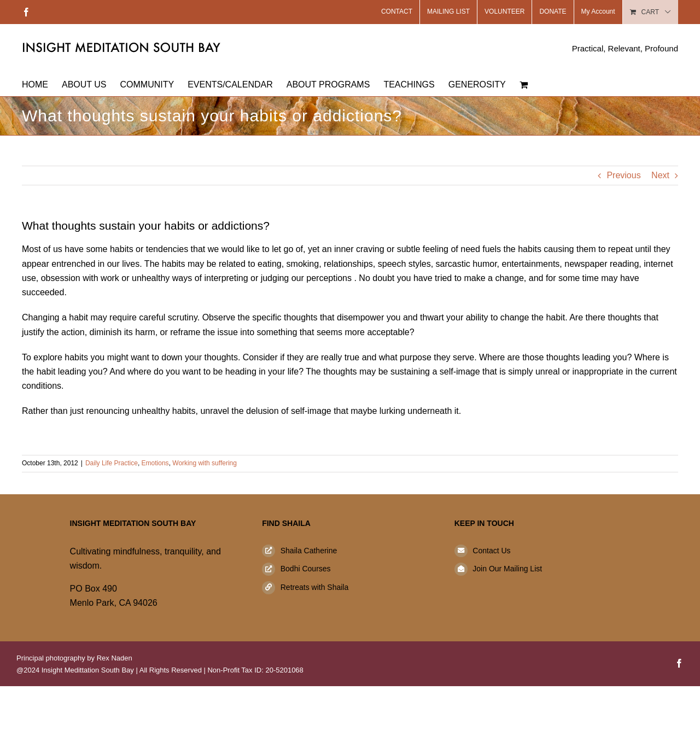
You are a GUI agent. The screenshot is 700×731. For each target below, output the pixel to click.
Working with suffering (205, 463)
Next (660, 175)
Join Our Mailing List (507, 569)
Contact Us (491, 551)
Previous (623, 175)
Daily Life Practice (112, 463)
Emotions (155, 463)
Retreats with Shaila (315, 587)
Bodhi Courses (306, 569)
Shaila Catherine (309, 551)
